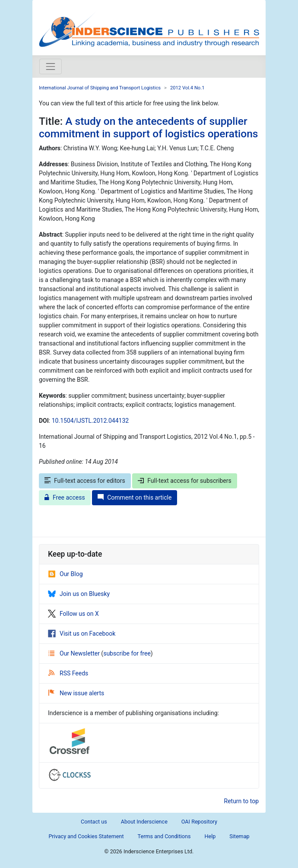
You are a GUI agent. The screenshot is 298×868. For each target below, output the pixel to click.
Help (210, 836)
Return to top (242, 801)
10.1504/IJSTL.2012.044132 (90, 421)
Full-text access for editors (85, 481)
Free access (65, 497)
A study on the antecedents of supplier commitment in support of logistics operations (148, 127)
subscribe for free (127, 653)
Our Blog (65, 574)
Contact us (94, 822)
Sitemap (239, 836)
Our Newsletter (75, 653)
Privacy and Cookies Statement (86, 836)
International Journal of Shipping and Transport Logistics (100, 88)
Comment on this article (135, 497)
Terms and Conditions (164, 836)
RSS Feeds (68, 673)
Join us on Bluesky (79, 594)
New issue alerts (76, 693)
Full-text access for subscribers (184, 481)
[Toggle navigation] (51, 67)
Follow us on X (73, 614)
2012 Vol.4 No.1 (187, 88)
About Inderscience (144, 822)
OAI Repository (199, 822)
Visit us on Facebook (82, 634)
